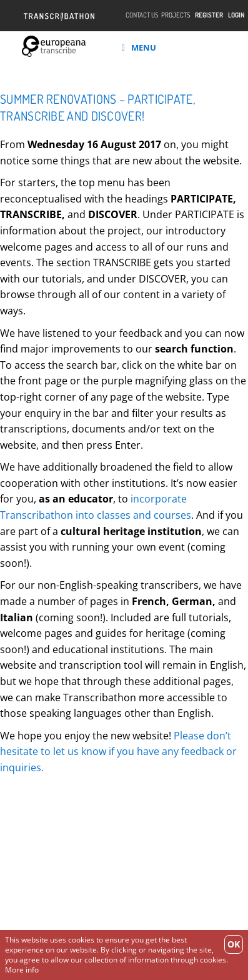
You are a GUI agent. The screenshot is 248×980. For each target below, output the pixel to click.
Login (236, 15)
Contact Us (142, 15)
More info (22, 970)
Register (209, 15)
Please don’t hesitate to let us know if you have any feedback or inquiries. (118, 752)
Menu (139, 47)
